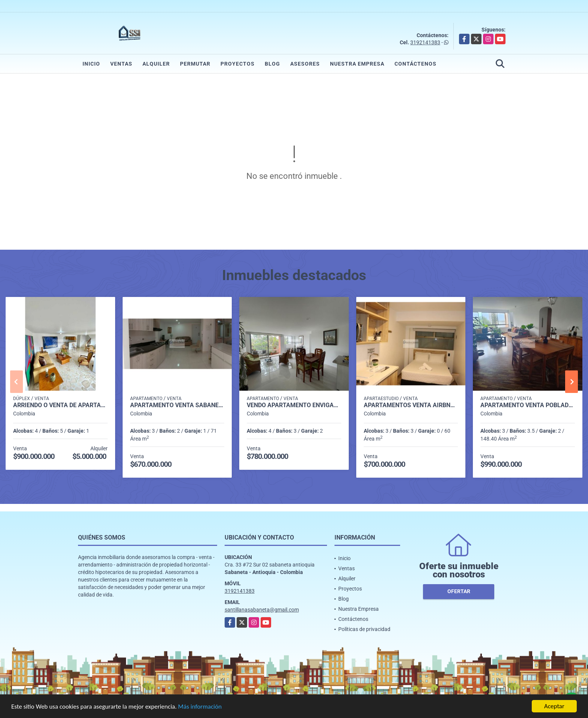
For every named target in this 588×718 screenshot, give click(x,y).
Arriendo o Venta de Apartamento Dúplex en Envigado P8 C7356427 (60, 405)
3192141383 (425, 42)
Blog (272, 64)
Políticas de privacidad (364, 629)
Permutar (195, 64)
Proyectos (238, 64)
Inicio (91, 64)
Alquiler (156, 64)
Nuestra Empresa (357, 64)
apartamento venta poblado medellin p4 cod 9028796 (528, 405)
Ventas (121, 64)
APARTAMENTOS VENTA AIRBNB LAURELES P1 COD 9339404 (411, 405)
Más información (200, 707)
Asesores (305, 64)
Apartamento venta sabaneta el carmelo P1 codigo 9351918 (177, 405)
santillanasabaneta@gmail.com (262, 610)
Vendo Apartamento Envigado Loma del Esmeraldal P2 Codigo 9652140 (294, 405)
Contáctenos (415, 64)
